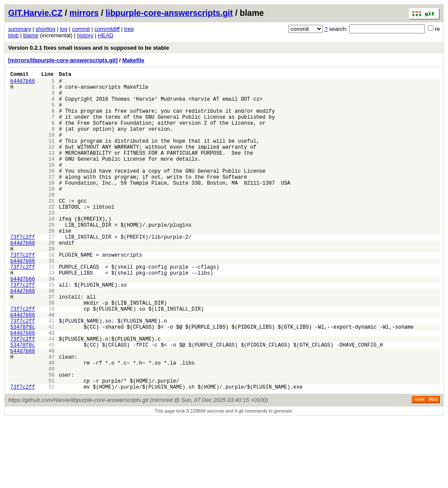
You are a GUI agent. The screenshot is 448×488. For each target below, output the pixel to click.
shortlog (45, 29)
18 (51, 207)
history (85, 35)
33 (51, 316)
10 (51, 149)
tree (129, 29)
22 (51, 236)
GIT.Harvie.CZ (35, 13)
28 (51, 280)
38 (51, 353)
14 (51, 178)
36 (51, 338)
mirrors (84, 13)
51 (51, 448)
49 (51, 433)
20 (51, 222)
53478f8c (23, 382)
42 (51, 382)
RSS (433, 467)
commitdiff (107, 29)
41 (51, 375)
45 (51, 404)
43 (51, 389)
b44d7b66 (23, 83)
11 (51, 156)
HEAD (106, 35)
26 (51, 265)
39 (51, 360)
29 (51, 287)
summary (19, 29)
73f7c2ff (23, 273)
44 (51, 397)
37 (51, 346)
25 (51, 258)
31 (51, 302)
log (64, 29)
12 (51, 163)
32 (51, 309)
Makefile (133, 60)
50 (51, 440)
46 (51, 411)
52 (51, 455)
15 (51, 185)
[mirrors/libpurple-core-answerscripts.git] (63, 60)
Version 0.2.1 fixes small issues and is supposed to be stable (89, 48)
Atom (419, 467)
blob (13, 35)
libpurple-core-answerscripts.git (169, 13)
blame (31, 35)
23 (51, 244)
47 (51, 418)
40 (51, 367)
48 (51, 426)
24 (51, 251)
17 (51, 200)
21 (51, 229)
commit (81, 29)
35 (51, 331)
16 (51, 193)
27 (51, 273)
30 (51, 295)
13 (51, 171)
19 (51, 214)
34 (51, 324)
